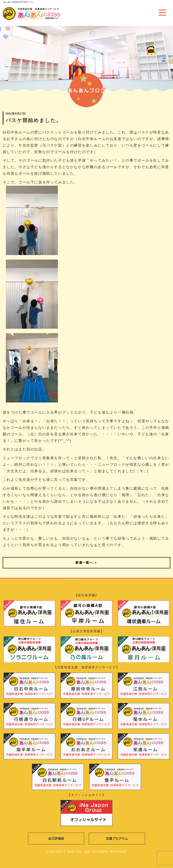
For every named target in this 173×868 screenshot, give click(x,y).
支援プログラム (117, 839)
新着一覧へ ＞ (86, 563)
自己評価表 (56, 839)
